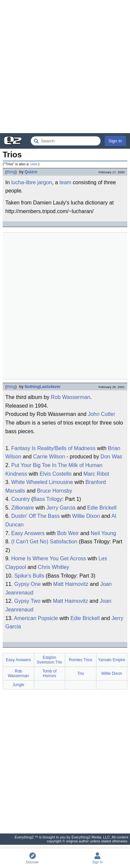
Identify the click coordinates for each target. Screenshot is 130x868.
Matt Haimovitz (71, 584)
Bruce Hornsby (55, 491)
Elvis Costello (56, 474)
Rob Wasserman (71, 397)
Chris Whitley (54, 567)
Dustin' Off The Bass (36, 516)
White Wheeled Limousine (42, 482)
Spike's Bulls (29, 576)
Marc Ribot (96, 474)
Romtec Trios (81, 660)
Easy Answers (28, 533)
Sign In (115, 141)
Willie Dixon (86, 516)
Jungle (18, 685)
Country (21, 499)
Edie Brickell (102, 508)
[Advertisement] (65, 67)
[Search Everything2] (66, 141)
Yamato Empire (112, 660)
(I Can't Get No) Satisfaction (44, 542)
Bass (39, 499)
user (34, 164)
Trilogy (54, 499)
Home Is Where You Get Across (49, 558)
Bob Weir (68, 533)
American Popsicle (36, 618)
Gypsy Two (27, 601)
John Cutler (101, 414)
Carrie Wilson (49, 457)
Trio (80, 673)
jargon (45, 182)
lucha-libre (24, 182)
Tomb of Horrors (49, 673)
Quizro (31, 172)
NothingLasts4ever (43, 387)
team (65, 182)
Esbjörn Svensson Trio (50, 660)
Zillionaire (23, 508)
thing (11, 172)
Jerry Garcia (61, 508)
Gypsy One (28, 584)
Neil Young (104, 533)
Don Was (111, 457)
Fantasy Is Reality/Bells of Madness (53, 448)
